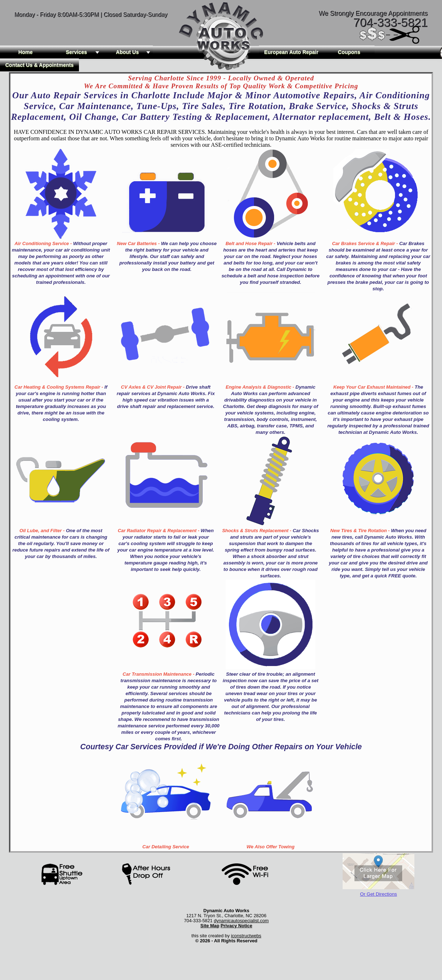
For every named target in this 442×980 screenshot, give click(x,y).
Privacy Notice (236, 926)
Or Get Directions (379, 894)
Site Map (210, 926)
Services (84, 52)
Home (25, 52)
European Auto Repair (291, 52)
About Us (134, 52)
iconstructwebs (246, 936)
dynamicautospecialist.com (241, 921)
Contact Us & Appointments (40, 65)
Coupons (349, 52)
